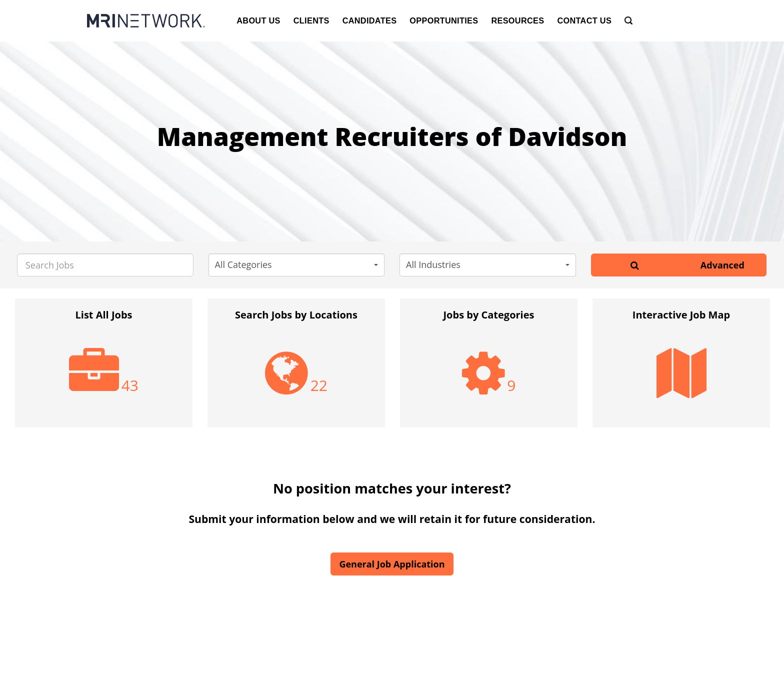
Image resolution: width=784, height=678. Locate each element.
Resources (517, 20)
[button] (297, 265)
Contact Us (584, 20)
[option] (104, 368)
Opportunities (444, 20)
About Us (258, 20)
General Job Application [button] (392, 564)
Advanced (722, 265)
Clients (311, 20)
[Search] (628, 21)
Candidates (370, 20)
